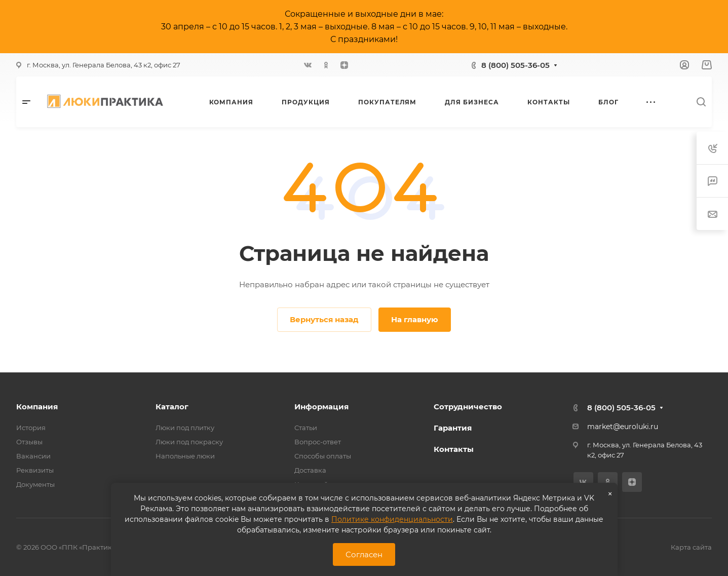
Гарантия (453, 428)
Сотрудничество (468, 407)
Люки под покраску (189, 442)
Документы (35, 484)
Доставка (310, 470)
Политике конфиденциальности (392, 519)
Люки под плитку (185, 428)
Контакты (454, 449)
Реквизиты (35, 470)
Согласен (364, 554)
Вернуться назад (324, 319)
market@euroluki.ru (623, 427)
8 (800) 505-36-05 (515, 65)
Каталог (172, 407)
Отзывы (29, 442)
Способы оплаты (323, 456)
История (31, 428)
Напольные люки (185, 456)
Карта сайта (691, 547)
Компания (37, 407)
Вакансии (33, 456)
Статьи (306, 428)
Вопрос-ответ (318, 442)
